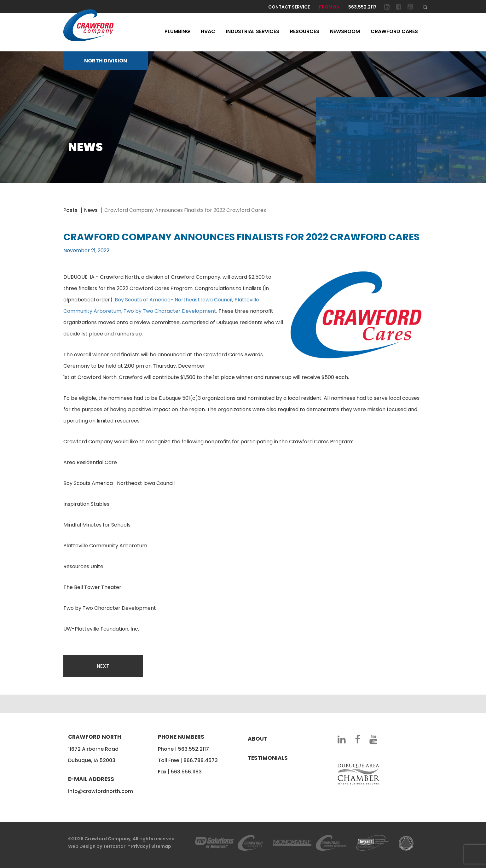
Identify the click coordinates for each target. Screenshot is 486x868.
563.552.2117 (362, 7)
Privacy (140, 846)
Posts (70, 210)
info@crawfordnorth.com (101, 791)
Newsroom (345, 31)
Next (103, 666)
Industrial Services (253, 31)
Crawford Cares (394, 31)
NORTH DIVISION (106, 61)
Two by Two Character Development (170, 311)
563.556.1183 (186, 772)
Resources (305, 31)
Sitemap (161, 846)
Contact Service (289, 7)
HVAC (208, 31)
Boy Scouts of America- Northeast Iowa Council (174, 300)
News (91, 210)
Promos (329, 7)
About (257, 739)
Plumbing (177, 31)
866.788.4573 (201, 760)
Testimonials (268, 758)
